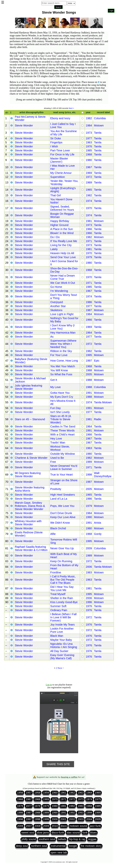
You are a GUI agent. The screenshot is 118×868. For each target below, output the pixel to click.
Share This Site (58, 764)
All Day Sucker (59, 651)
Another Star (58, 306)
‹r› (7, 112)
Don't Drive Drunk (61, 513)
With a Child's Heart (62, 434)
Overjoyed (57, 302)
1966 (89, 229)
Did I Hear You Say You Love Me (62, 588)
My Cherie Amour (61, 173)
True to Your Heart (62, 475)
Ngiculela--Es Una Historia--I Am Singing (64, 645)
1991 (89, 393)
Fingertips (56, 142)
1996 (89, 602)
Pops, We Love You (62, 506)
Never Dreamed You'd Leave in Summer (64, 467)
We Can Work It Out (63, 283)
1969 (89, 173)
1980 (89, 160)
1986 (89, 302)
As (52, 337)
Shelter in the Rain (62, 598)
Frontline (56, 572)
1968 (89, 154)
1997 (89, 361)
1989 (89, 462)
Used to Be (57, 458)
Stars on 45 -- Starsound (30, 419)
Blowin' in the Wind (62, 233)
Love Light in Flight (62, 314)
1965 (89, 190)
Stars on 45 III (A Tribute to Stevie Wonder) (61, 419)
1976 (89, 146)
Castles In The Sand (63, 426)
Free (53, 462)
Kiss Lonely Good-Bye (64, 602)
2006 (89, 567)
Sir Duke (56, 138)
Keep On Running (61, 561)
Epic (97, 361)
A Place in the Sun (62, 229)
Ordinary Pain (59, 610)
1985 (89, 150)
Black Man (57, 636)
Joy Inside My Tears (62, 625)
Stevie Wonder (24, 125)
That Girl (56, 195)
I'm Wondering (59, 291)
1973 (89, 133)
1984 (89, 125)
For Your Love (59, 355)
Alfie (53, 534)
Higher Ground (59, 225)
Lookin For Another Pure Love (62, 630)
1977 (89, 138)
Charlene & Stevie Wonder (31, 458)
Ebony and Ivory (60, 118)
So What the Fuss (61, 374)
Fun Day (56, 408)
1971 (89, 241)
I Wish (54, 146)
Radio (98, 419)
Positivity (56, 489)
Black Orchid (58, 528)
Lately (54, 249)
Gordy (98, 534)
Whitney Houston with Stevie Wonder (28, 523)
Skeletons (56, 310)
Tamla (98, 133)
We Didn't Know (60, 523)
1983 (89, 572)
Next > (71, 108)
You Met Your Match (63, 366)
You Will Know (59, 370)
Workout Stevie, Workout (60, 448)
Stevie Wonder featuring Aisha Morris (30, 489)
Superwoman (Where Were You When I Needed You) (63, 344)
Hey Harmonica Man (63, 333)
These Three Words (62, 430)
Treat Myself (58, 594)
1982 (89, 118)
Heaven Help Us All (62, 253)
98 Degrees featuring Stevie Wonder (28, 475)
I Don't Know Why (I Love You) (62, 327)
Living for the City (61, 245)
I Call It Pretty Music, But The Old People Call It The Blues (63, 580)
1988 (89, 370)
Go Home (56, 287)
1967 (89, 167)
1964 (89, 333)
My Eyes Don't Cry (62, 397)
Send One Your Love (63, 257)
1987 (89, 310)
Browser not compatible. (58, 11)
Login (111, 11)
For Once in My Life (62, 154)
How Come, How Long (64, 361)
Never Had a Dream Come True (63, 277)
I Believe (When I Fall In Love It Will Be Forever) (63, 617)
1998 (89, 475)
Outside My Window (63, 454)
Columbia (100, 118)
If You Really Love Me (64, 241)
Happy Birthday (60, 221)
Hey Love (56, 439)
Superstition (58, 177)
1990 (89, 517)
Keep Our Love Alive (63, 517)
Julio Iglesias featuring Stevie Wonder (28, 387)
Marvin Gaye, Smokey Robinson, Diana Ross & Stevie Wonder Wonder (30, 506)
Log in (49, 685)
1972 (89, 177)
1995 (89, 355)
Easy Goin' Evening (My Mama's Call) (62, 657)
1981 (89, 221)
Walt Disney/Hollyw (103, 475)
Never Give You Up (62, 548)
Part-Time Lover (60, 150)
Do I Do (55, 237)
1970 (89, 208)
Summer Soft (58, 606)
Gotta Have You (60, 393)
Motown (99, 125)
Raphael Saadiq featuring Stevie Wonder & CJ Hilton (31, 548)
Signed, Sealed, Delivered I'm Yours (62, 208)
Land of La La (59, 499)
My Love (56, 387)
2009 (89, 548)
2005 (89, 374)
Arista (97, 523)
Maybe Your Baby (61, 640)
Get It (54, 380)
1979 (89, 257)
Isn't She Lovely (60, 412)
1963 (89, 142)
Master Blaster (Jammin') (59, 160)
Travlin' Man (58, 443)
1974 (89, 201)
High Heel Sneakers (63, 495)
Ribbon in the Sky (61, 351)
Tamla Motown (103, 402)
